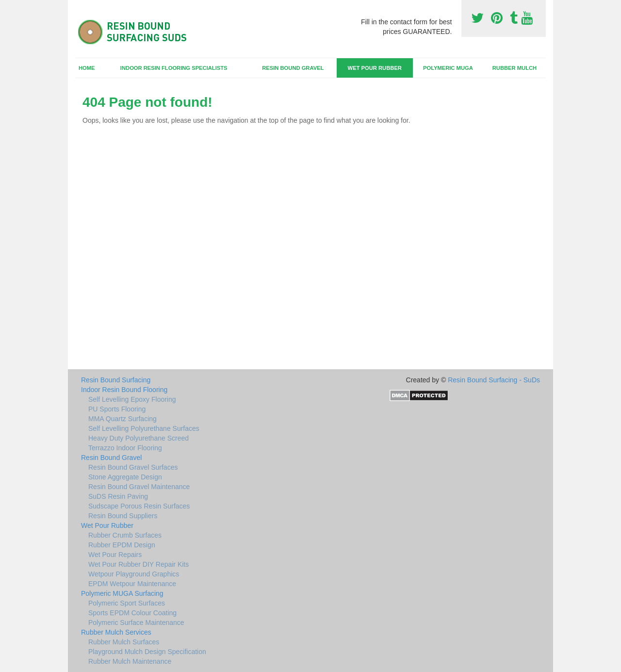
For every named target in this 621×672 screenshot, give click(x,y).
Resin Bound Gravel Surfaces (133, 467)
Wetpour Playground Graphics (134, 574)
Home (87, 68)
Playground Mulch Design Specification (147, 652)
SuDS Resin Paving (118, 496)
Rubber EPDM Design (122, 545)
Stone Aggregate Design (125, 477)
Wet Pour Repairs (115, 555)
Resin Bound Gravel (293, 68)
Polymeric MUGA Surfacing (122, 593)
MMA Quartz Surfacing (123, 419)
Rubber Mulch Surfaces (124, 642)
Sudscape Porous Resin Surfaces (139, 506)
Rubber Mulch (515, 68)
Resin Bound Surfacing (116, 380)
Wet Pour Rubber (375, 68)
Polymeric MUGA (448, 68)
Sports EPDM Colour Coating (132, 613)
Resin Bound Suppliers (123, 516)
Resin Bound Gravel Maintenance (139, 487)
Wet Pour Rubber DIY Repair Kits (139, 564)
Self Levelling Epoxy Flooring (132, 399)
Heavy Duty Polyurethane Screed (139, 438)
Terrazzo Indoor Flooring (125, 448)
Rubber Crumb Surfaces (125, 535)
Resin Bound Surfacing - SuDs (494, 380)
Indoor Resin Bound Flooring (124, 390)
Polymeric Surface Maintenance (136, 623)
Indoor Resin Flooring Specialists (174, 68)
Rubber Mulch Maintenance (130, 661)
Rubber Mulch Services (116, 632)
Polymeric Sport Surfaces (127, 603)
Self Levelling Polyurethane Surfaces (144, 428)
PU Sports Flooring (117, 409)
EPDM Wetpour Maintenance (132, 584)
